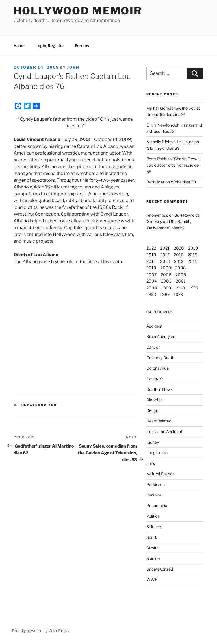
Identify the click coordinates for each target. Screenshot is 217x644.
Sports (152, 537)
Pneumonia (157, 505)
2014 (151, 261)
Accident (154, 326)
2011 (192, 261)
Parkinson (156, 484)
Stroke (152, 548)
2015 (192, 255)
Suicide (153, 558)
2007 (151, 275)
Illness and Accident (164, 432)
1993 (151, 294)
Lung (151, 463)
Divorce (153, 410)
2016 (179, 255)
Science (154, 527)
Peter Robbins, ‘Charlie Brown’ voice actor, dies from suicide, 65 (173, 165)
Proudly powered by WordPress (40, 631)
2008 (180, 268)
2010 (151, 268)
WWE (152, 579)
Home (19, 46)
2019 (193, 248)
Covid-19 (155, 379)
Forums (82, 46)
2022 (151, 248)
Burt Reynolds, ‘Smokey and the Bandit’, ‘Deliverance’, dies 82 (173, 222)
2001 (181, 281)
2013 (165, 261)
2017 (165, 255)
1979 (178, 294)
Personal (154, 495)
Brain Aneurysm (161, 336)
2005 (181, 275)
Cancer (153, 347)
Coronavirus (157, 368)
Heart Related (159, 421)
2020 (179, 248)
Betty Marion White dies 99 (171, 182)
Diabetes (154, 400)
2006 (166, 275)
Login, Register (50, 46)
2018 (151, 255)
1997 (194, 288)
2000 (152, 288)
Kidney (153, 442)
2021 (165, 248)
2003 (166, 281)
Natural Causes (160, 474)
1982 (165, 294)
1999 (166, 288)
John (73, 67)
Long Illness (157, 453)
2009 (166, 268)
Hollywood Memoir (78, 11)
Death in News (160, 389)
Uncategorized (160, 569)
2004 (152, 281)
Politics (153, 516)
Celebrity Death (160, 358)
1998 (180, 288)
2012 (179, 261)
